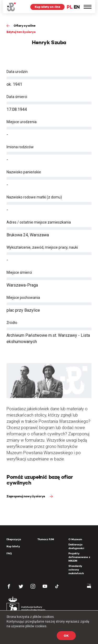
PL (70, 7)
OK (66, 636)
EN (77, 7)
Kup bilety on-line (47, 7)
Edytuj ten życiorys (21, 32)
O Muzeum (75, 539)
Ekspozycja (14, 539)
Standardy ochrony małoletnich (76, 570)
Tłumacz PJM (46, 539)
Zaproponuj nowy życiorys (26, 496)
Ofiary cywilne (25, 25)
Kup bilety (13, 546)
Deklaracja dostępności (76, 546)
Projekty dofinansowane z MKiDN (79, 557)
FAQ (9, 553)
